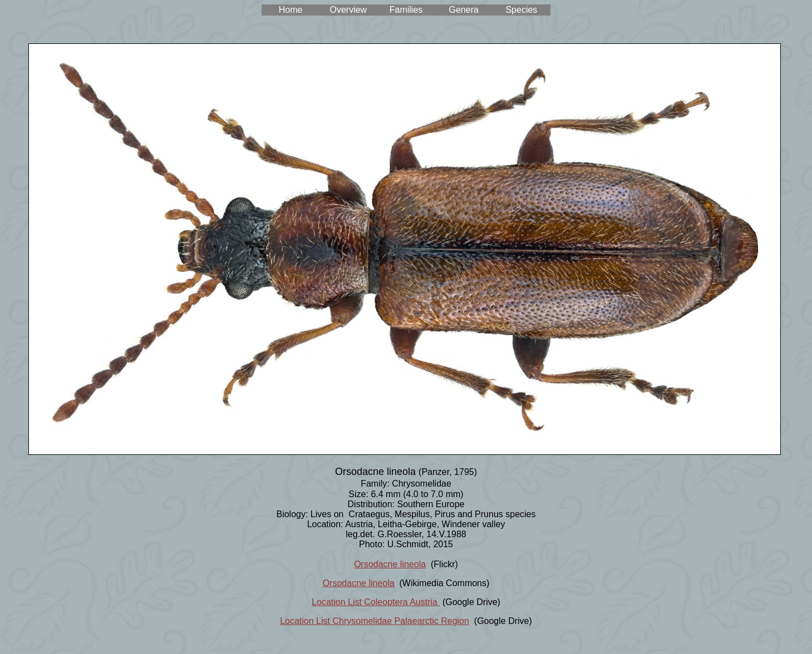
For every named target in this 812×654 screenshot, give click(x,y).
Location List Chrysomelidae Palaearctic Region (375, 621)
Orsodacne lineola (390, 564)
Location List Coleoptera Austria (376, 602)
